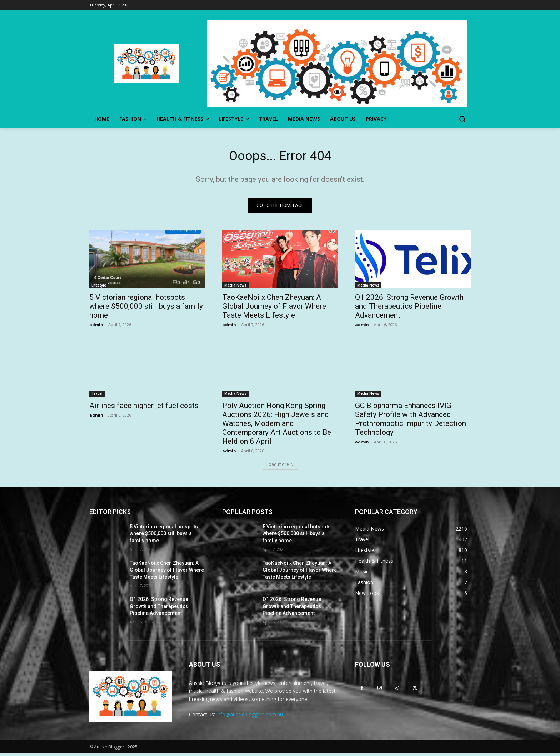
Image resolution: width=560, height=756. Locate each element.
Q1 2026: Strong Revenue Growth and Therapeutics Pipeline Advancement (409, 308)
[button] (462, 119)
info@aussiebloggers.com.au (250, 717)
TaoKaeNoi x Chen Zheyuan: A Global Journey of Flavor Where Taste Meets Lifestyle (274, 308)
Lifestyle (99, 287)
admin (96, 327)
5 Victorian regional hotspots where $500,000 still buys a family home (146, 308)
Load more (280, 466)
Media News (235, 287)
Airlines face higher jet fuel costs (144, 408)
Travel (97, 396)
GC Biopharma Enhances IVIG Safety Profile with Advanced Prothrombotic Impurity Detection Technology (411, 421)
